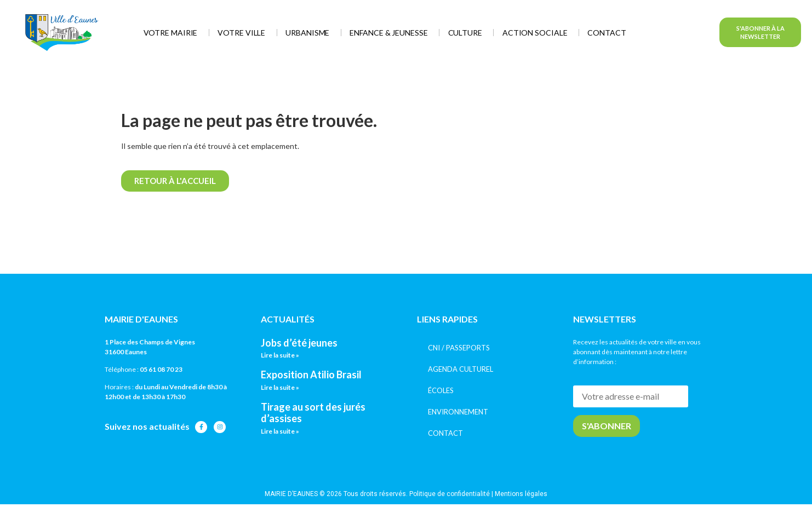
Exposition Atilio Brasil (311, 375)
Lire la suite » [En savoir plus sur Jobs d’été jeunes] (280, 355)
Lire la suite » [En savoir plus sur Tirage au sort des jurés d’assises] (280, 431)
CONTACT (445, 433)
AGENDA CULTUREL (461, 369)
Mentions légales (521, 494)
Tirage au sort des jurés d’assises (313, 413)
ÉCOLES (441, 390)
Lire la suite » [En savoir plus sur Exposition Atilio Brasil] (280, 387)
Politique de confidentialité (450, 494)
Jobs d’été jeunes (299, 343)
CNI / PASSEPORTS (459, 348)
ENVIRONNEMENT (458, 412)
